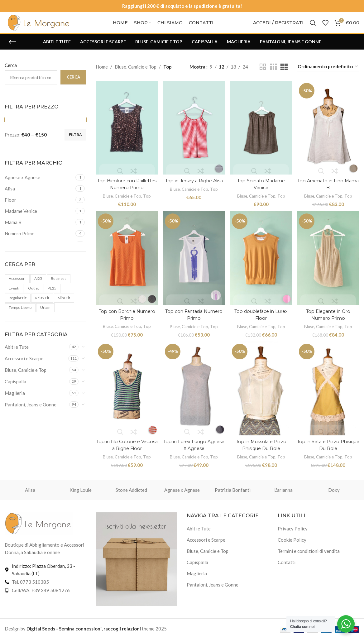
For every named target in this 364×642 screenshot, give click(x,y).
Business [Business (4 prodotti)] (59, 286)
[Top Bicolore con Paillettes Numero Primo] (126, 134)
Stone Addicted (131, 493)
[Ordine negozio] (328, 74)
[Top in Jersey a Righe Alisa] (194, 134)
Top (147, 201)
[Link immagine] (39, 526)
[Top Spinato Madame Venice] (261, 134)
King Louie (81, 493)
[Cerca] (313, 26)
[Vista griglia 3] (273, 74)
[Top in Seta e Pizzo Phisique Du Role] (329, 393)
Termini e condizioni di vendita (309, 554)
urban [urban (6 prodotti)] (45, 314)
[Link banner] (136, 562)
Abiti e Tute (17, 354)
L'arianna (283, 493)
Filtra (75, 142)
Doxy (334, 493)
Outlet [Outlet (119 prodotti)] (34, 295)
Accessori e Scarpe (24, 366)
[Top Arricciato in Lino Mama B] (329, 134)
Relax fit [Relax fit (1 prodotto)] (42, 305)
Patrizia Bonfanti (233, 493)
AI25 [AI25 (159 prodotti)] (38, 286)
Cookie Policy (292, 543)
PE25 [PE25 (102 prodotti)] (52, 295)
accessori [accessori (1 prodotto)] (17, 286)
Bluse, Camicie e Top (26, 377)
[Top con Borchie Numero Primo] (126, 264)
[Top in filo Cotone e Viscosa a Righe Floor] (126, 393)
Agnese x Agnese (182, 493)
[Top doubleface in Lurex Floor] (261, 264)
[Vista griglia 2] (263, 74)
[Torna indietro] (12, 49)
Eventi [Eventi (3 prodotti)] (14, 295)
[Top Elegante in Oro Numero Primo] (329, 264)
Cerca (11, 72)
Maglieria (15, 400)
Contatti (287, 565)
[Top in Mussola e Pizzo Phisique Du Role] (261, 393)
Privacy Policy (293, 532)
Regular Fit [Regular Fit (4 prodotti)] (18, 305)
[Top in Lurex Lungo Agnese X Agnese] (194, 393)
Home (102, 74)
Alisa (30, 493)
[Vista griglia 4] (284, 74)
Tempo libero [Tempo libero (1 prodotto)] (20, 314)
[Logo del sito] (39, 26)
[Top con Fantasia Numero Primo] (194, 264)
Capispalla (15, 389)
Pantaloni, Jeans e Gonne (31, 412)
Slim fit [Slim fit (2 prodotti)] (64, 305)
